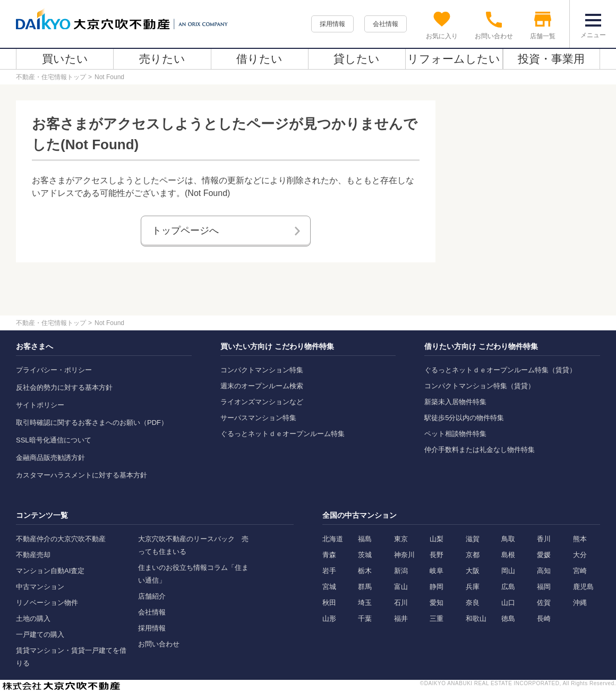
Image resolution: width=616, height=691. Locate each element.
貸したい (357, 59)
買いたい (65, 59)
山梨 (437, 539)
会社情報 (386, 24)
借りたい (259, 59)
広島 (508, 587)
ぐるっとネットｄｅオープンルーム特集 (283, 434)
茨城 (365, 555)
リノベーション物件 (47, 603)
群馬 (365, 587)
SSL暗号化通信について (54, 440)
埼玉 (365, 603)
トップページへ (185, 231)
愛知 (437, 603)
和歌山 (476, 619)
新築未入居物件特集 (455, 402)
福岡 (544, 587)
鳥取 (508, 539)
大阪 (473, 571)
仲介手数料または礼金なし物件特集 (480, 450)
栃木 (365, 571)
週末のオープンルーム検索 (262, 386)
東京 (401, 539)
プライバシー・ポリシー (54, 370)
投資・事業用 (551, 59)
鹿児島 (583, 587)
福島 (365, 539)
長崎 (544, 619)
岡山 (508, 571)
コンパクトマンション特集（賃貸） (480, 386)
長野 (437, 555)
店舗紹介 (152, 596)
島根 (508, 555)
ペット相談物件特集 (455, 434)
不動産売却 (33, 555)
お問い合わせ (159, 644)
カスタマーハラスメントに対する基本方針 (82, 475)
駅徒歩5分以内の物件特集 (464, 418)
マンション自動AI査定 (50, 571)
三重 (437, 619)
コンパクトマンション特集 (262, 370)
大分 (580, 555)
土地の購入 (33, 619)
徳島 (508, 619)
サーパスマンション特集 (258, 418)
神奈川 (404, 555)
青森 (329, 555)
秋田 (329, 603)
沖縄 (580, 603)
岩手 (329, 571)
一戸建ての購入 (40, 634)
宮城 (329, 587)
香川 (544, 539)
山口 (508, 603)
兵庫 (473, 587)
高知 (544, 571)
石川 (401, 603)
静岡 (437, 587)
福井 (401, 619)
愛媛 (544, 555)
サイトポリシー (40, 405)
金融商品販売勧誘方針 (50, 458)
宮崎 (580, 571)
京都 (473, 555)
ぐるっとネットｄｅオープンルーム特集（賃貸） (500, 370)
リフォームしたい (454, 59)
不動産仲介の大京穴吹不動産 (61, 539)
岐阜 (437, 571)
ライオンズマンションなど (262, 402)
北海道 (333, 539)
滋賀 (473, 539)
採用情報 (332, 24)
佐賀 (544, 603)
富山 (401, 587)
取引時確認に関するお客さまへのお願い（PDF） (92, 423)
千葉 (365, 619)
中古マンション (40, 587)
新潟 (401, 571)
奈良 (473, 603)
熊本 (580, 539)
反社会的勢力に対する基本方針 (64, 387)
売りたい (162, 59)
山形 (329, 619)
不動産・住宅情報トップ (51, 77)
